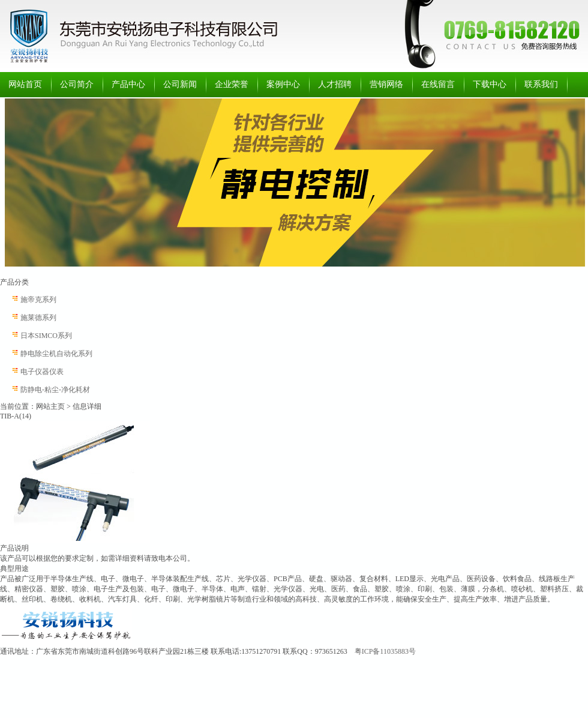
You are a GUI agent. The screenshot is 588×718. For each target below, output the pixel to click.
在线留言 (438, 84)
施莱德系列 (38, 318)
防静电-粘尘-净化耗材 (55, 390)
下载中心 (490, 84)
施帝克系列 (38, 300)
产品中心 (128, 84)
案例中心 (283, 84)
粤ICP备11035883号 (385, 651)
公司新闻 (180, 84)
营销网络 (386, 84)
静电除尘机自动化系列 (56, 354)
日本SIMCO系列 (46, 336)
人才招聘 (335, 84)
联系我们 (541, 84)
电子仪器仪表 (42, 372)
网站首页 (25, 84)
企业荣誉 (232, 84)
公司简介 (77, 84)
